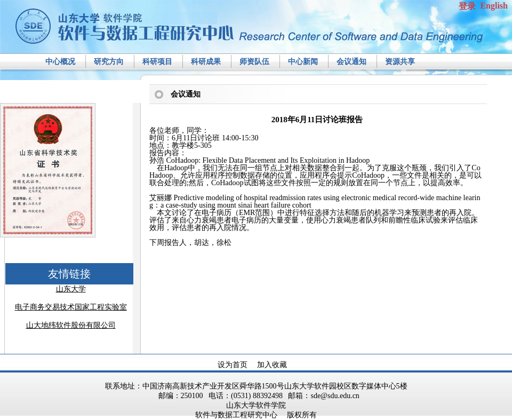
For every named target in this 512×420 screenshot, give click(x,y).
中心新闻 (303, 62)
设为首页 (233, 365)
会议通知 (351, 62)
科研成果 (206, 62)
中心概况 (60, 62)
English (494, 6)
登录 (467, 6)
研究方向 (109, 62)
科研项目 (157, 62)
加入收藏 (272, 365)
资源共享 (400, 62)
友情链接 (69, 274)
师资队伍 (254, 62)
